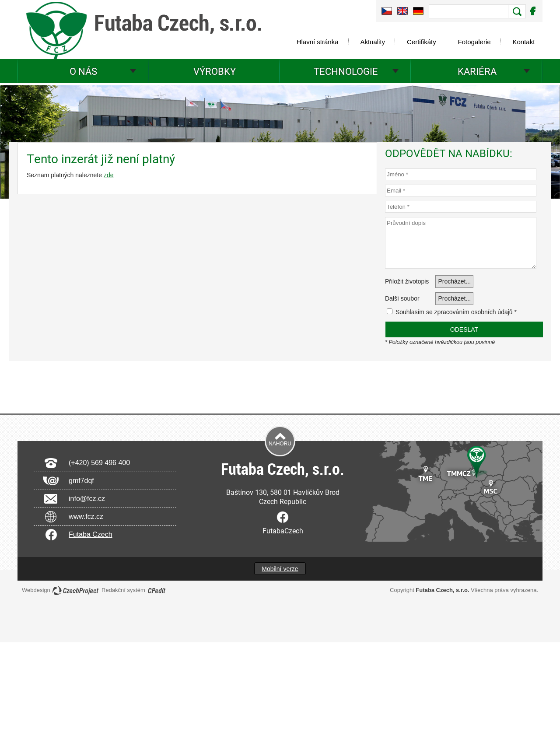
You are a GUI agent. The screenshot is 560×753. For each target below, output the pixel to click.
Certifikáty (422, 42)
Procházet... (454, 281)
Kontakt (524, 42)
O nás (83, 71)
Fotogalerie (474, 42)
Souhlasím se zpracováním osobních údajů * (452, 312)
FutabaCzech (283, 531)
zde (109, 175)
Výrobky (215, 71)
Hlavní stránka (318, 42)
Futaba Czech (91, 534)
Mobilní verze (280, 568)
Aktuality (373, 42)
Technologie (346, 71)
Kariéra (477, 71)
